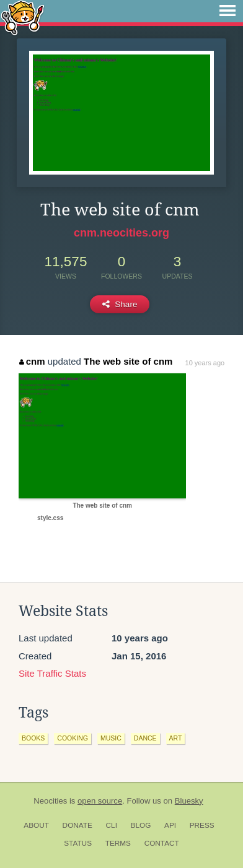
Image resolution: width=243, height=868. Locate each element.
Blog (141, 825)
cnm (32, 361)
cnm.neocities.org (122, 233)
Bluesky (189, 801)
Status (78, 843)
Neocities (50, 801)
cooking (73, 738)
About (36, 825)
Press (202, 825)
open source (100, 801)
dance (145, 738)
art (176, 738)
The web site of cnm (128, 361)
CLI (112, 825)
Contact (162, 843)
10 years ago (205, 363)
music (111, 738)
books (33, 738)
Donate (77, 825)
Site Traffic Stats (52, 673)
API (170, 825)
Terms (118, 843)
